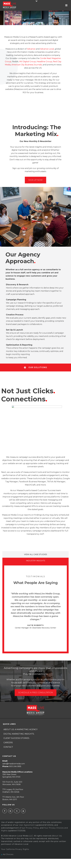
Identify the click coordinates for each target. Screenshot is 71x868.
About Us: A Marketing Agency (20, 729)
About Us (57, 836)
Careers (8, 743)
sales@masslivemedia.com (14, 764)
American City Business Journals (27, 65)
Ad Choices (13, 859)
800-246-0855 (15, 766)
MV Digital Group (28, 62)
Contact (8, 747)
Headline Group (44, 62)
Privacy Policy (32, 828)
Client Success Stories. (17, 738)
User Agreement (27, 825)
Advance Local (47, 49)
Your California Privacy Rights (15, 849)
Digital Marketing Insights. (19, 734)
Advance (31, 49)
